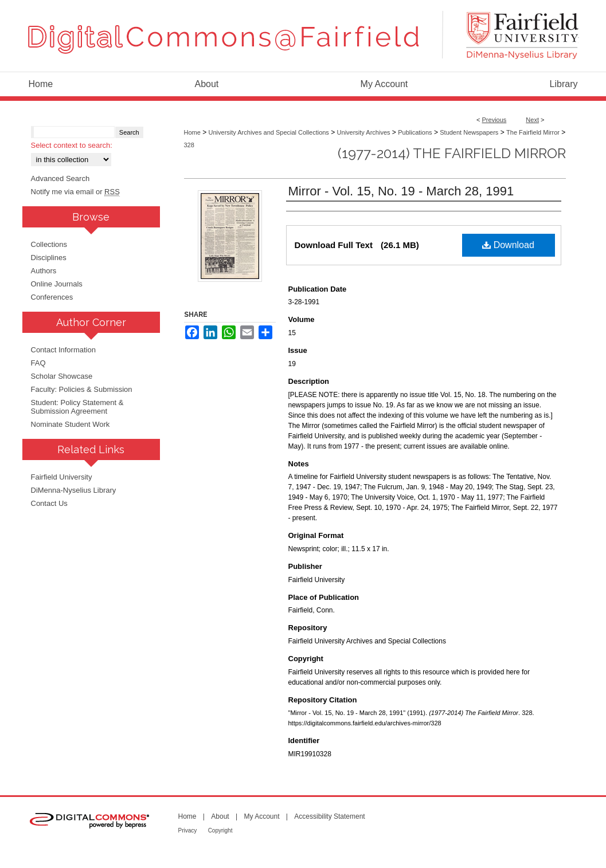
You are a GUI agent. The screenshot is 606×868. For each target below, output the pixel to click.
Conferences (52, 297)
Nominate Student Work (71, 424)
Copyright (220, 830)
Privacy (188, 830)
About (220, 816)
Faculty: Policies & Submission (82, 389)
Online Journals (57, 284)
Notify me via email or (75, 192)
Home (192, 132)
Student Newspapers (469, 132)
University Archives (364, 132)
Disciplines (49, 258)
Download (508, 245)
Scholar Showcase (62, 376)
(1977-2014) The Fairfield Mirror (452, 153)
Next (532, 120)
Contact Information (63, 350)
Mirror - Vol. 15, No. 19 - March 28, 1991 (401, 191)
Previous (494, 120)
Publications (415, 132)
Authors (44, 271)
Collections (49, 244)
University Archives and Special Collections (269, 132)
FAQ (38, 363)
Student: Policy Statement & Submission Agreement (77, 407)
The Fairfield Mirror (533, 132)
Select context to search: (72, 145)
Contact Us (49, 503)
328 (189, 145)
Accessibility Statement (329, 816)
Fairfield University (62, 477)
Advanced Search (60, 178)
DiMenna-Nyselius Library (74, 490)
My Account (261, 816)
